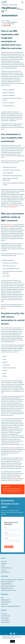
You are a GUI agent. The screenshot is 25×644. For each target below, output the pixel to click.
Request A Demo (5, 572)
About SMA (4, 561)
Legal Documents (5, 622)
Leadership (4, 564)
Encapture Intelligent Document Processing (12, 580)
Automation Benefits (12, 22)
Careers (3, 566)
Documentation (5, 618)
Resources (4, 594)
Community (4, 614)
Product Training (5, 616)
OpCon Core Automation (7, 582)
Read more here (13, 207)
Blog (2, 598)
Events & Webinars (6, 602)
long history (9, 225)
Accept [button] (12, 641)
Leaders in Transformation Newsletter (11, 606)
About (3, 558)
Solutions (4, 576)
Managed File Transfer (7, 588)
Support (4, 610)
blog (11, 205)
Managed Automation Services (9, 590)
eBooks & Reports (5, 600)
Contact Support (5, 620)
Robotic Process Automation (8, 586)
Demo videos (4, 604)
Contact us (16, 479)
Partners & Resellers (6, 568)
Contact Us (4, 570)
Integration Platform (6, 584)
